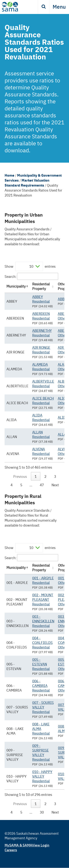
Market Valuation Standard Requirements (27, 183)
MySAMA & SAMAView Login (27, 845)
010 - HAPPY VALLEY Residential (42, 776)
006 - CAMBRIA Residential (41, 685)
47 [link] (42, 485)
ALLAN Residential (41, 434)
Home (9, 175)
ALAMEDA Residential (41, 367)
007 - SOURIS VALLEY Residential (43, 707)
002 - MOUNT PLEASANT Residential (43, 599)
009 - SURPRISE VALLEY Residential (41, 752)
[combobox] (29, 266)
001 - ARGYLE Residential (43, 580)
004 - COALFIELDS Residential (42, 642)
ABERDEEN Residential (41, 316)
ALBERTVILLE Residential (43, 383)
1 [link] (36, 476)
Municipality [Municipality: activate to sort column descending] (16, 286)
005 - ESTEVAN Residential (41, 664)
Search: (31, 276)
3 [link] (55, 476)
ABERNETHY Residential (42, 333)
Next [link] (55, 485)
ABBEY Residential (41, 299)
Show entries (30, 266)
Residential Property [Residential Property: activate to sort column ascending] (41, 286)
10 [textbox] (31, 266)
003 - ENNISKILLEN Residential (43, 621)
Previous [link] (20, 476)
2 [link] (45, 476)
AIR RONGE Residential (41, 350)
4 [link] (11, 485)
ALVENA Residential (41, 451)
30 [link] (42, 812)
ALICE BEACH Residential (43, 400)
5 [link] (21, 485)
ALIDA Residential (41, 417)
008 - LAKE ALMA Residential (41, 729)
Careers (11, 850)
